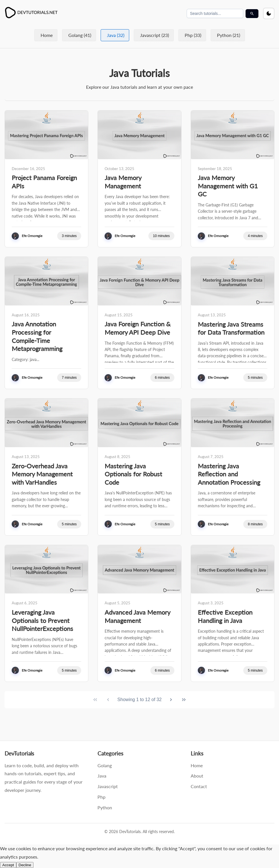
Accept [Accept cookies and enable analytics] (8, 865)
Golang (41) (80, 35)
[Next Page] (171, 700)
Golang (105, 765)
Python (105, 807)
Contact (199, 786)
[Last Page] (184, 700)
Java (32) (116, 35)
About (197, 776)
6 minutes (162, 378)
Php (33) (193, 35)
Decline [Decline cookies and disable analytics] (25, 865)
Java (102, 776)
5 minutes (255, 378)
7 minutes (69, 378)
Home (47, 35)
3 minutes (69, 236)
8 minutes (255, 524)
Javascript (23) (155, 35)
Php (101, 797)
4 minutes (255, 236)
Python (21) (229, 35)
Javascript (108, 786)
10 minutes (161, 236)
